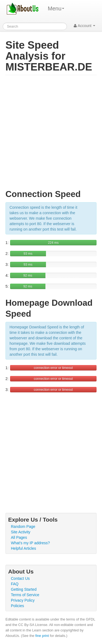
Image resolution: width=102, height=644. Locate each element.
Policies (17, 606)
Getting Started (24, 589)
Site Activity (21, 532)
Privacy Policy (23, 600)
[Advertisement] (51, 135)
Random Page (23, 527)
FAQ (15, 584)
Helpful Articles (24, 548)
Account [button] (84, 26)
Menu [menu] (56, 8)
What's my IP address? (30, 543)
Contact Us (20, 578)
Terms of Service (25, 595)
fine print (42, 636)
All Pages (19, 537)
